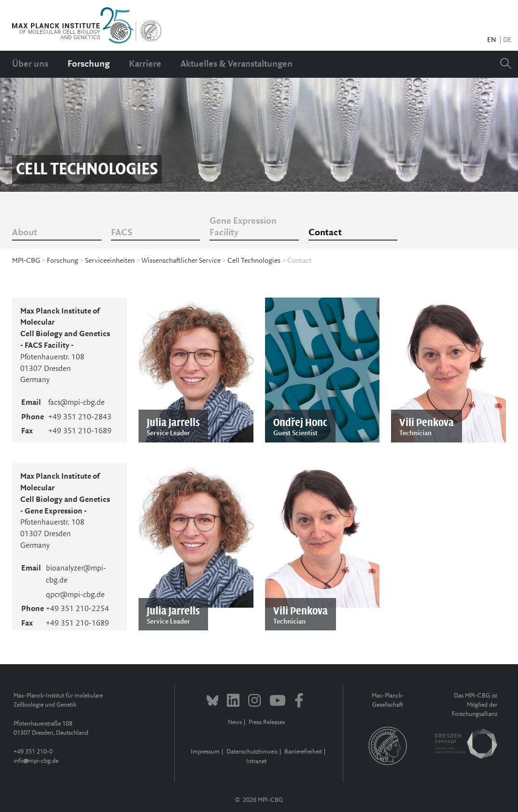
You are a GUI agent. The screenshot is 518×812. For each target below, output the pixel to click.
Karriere (145, 64)
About (25, 233)
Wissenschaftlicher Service (181, 261)
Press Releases (267, 722)
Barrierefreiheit (303, 752)
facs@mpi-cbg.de (77, 403)
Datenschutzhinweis (252, 752)
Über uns (30, 64)
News (235, 722)
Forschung (89, 64)
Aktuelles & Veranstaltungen (237, 64)
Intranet (256, 762)
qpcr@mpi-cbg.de (75, 595)
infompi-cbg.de (36, 761)
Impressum (205, 752)
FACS (122, 233)
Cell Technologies (254, 261)
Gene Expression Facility (243, 227)
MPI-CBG (26, 261)
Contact (325, 233)
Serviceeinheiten (110, 261)
